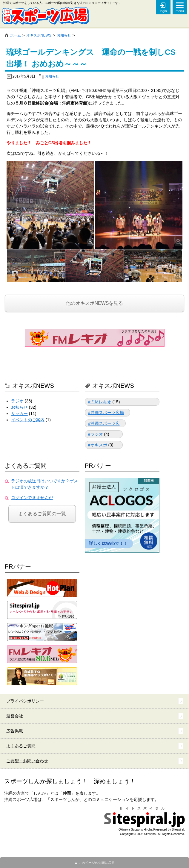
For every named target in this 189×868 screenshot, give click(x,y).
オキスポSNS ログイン (163, 7)
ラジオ (17, 401)
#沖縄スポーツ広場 (106, 413)
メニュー (180, 7)
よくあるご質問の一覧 (42, 514)
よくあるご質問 (26, 466)
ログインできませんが (32, 498)
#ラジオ (96, 434)
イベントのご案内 (28, 420)
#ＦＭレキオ (100, 402)
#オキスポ (98, 445)
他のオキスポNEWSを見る (95, 303)
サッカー (19, 413)
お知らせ (52, 76)
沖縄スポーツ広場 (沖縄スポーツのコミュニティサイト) (45, 16)
